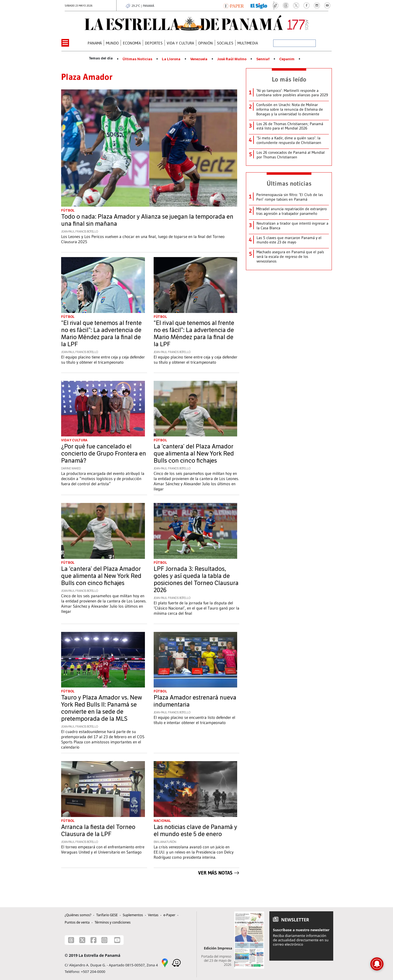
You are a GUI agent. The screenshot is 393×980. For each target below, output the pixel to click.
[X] (82, 940)
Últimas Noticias (137, 59)
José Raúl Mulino (232, 59)
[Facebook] (93, 940)
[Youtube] (117, 940)
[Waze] (176, 962)
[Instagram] (104, 940)
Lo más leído (289, 79)
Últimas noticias (289, 183)
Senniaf (263, 59)
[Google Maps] (165, 962)
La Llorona (171, 59)
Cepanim (287, 59)
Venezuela (199, 59)
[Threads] (71, 940)
